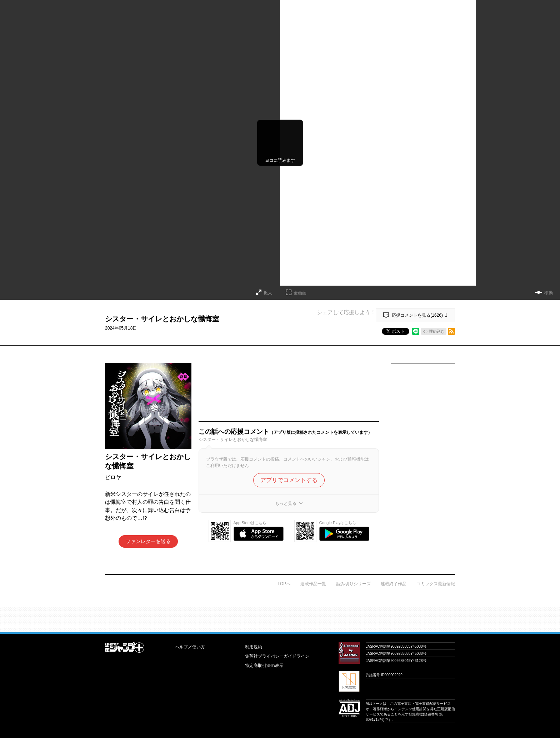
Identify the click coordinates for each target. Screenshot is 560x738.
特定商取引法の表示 (264, 666)
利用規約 (254, 647)
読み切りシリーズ (354, 584)
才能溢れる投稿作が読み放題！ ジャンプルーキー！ (280, 617)
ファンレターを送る (148, 541)
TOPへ (284, 584)
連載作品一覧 (313, 584)
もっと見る (286, 503)
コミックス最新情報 (436, 584)
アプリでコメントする (289, 480)
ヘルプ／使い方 (190, 647)
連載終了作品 (394, 584)
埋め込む (437, 331)
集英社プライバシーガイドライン (277, 656)
